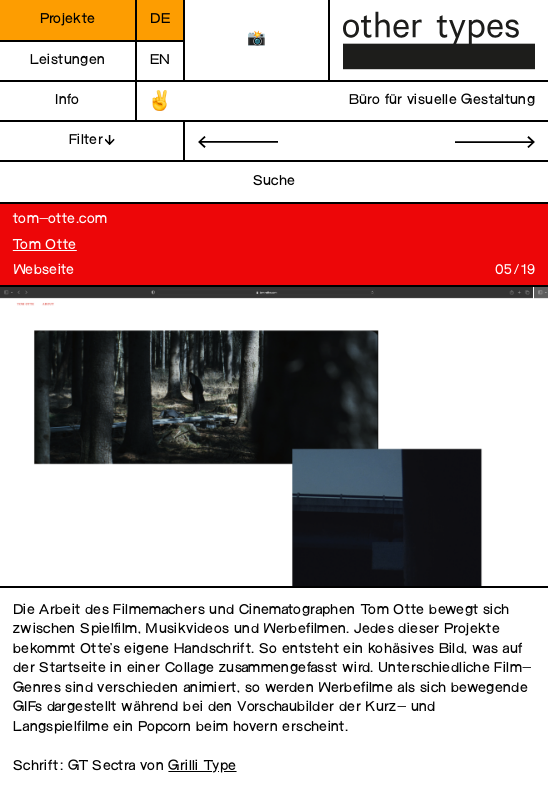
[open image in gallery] (267, 437)
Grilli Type (202, 766)
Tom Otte (45, 245)
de (160, 19)
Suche (274, 181)
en (160, 60)
